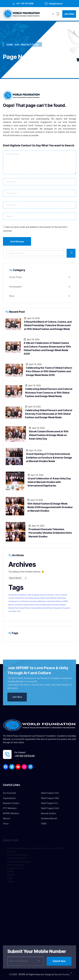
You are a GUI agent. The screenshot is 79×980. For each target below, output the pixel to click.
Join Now (69, 14)
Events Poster (16, 277)
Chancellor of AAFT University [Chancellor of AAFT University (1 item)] (57, 595)
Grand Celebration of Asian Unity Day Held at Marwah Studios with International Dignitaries (49, 482)
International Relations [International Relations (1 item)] (55, 601)
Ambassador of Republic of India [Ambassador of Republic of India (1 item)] (20, 595)
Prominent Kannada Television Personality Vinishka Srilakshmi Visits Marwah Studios (50, 533)
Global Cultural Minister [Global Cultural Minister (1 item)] (48, 598)
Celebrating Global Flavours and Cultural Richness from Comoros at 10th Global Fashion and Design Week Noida (49, 393)
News (12, 296)
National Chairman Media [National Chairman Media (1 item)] (38, 605)
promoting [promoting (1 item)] (56, 605)
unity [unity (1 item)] (19, 611)
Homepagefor (16, 287)
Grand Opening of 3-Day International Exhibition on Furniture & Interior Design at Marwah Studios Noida (49, 458)
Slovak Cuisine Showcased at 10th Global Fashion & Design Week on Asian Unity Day (49, 435)
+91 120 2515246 (25, 4)
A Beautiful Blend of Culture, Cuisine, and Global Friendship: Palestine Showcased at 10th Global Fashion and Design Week (48, 325)
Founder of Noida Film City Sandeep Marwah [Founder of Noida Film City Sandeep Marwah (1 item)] (24, 598)
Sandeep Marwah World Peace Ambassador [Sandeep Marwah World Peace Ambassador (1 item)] (46, 608)
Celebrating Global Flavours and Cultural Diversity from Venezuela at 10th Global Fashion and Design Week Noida (49, 414)
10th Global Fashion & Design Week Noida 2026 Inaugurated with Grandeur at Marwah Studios (50, 507)
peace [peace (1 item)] (49, 605)
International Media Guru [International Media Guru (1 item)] (38, 601)
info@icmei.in (55, 4)
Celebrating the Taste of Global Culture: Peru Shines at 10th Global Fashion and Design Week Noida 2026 (49, 371)
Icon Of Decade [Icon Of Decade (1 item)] (23, 601)
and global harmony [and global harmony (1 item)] (39, 595)
